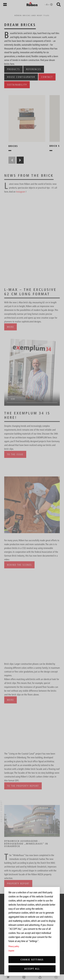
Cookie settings (32, 960)
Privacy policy (14, 946)
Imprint (11, 951)
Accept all (32, 969)
